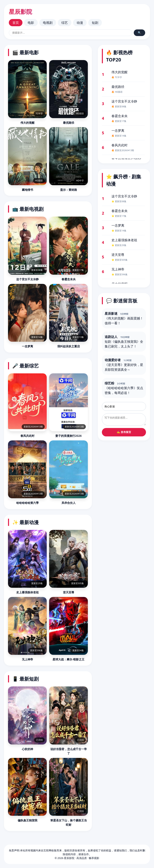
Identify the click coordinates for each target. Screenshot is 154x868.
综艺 (65, 23)
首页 (16, 23)
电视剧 (48, 23)
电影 (31, 23)
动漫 (80, 23)
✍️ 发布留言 (124, 432)
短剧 (95, 23)
